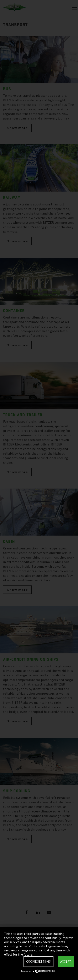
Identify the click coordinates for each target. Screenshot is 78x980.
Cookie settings (38, 961)
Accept (66, 961)
